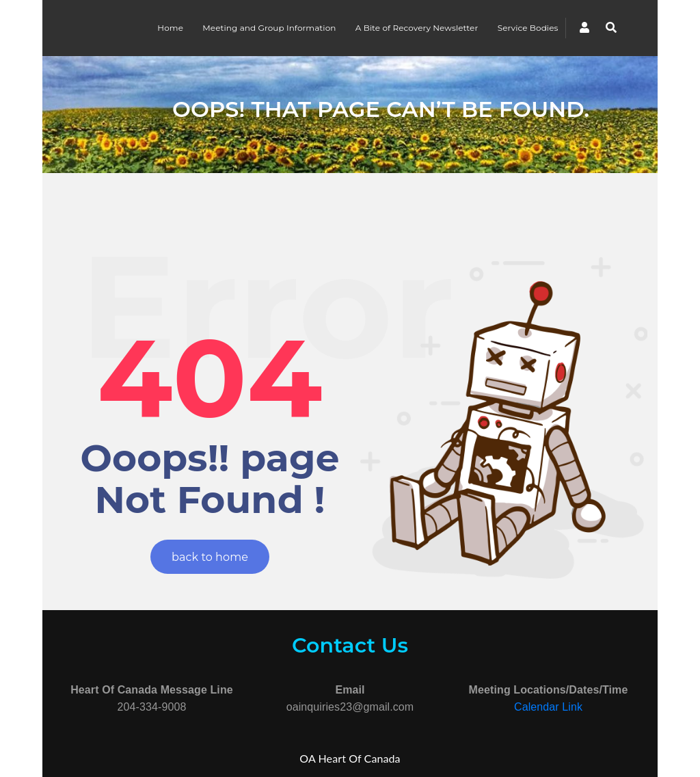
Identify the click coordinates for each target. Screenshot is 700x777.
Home (170, 28)
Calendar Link (548, 707)
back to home (210, 557)
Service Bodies (528, 28)
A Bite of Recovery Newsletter (417, 28)
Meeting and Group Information (269, 28)
